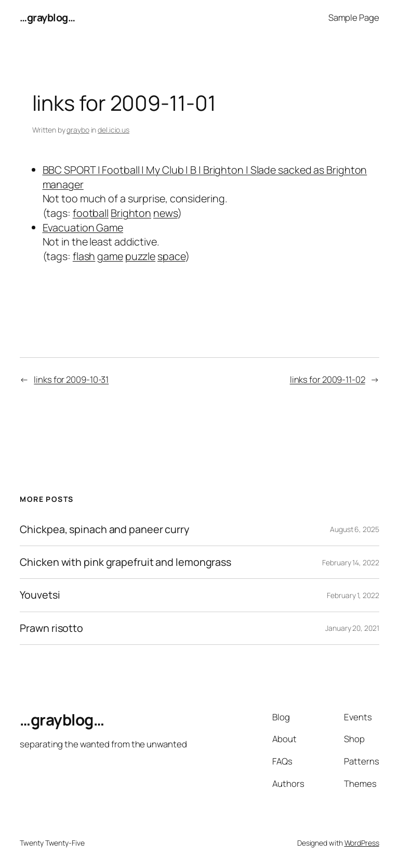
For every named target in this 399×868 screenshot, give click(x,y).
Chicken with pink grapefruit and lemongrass (125, 562)
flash (84, 256)
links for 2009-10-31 (71, 379)
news (165, 213)
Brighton (131, 213)
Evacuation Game (83, 228)
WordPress (362, 843)
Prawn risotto (51, 628)
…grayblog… (47, 17)
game (110, 256)
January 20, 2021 (352, 628)
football (91, 213)
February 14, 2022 (350, 562)
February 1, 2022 (353, 595)
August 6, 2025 (355, 529)
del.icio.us (114, 130)
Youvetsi (40, 595)
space (171, 256)
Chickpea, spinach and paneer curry (104, 529)
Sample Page (354, 17)
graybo (78, 130)
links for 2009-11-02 (328, 379)
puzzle (140, 256)
